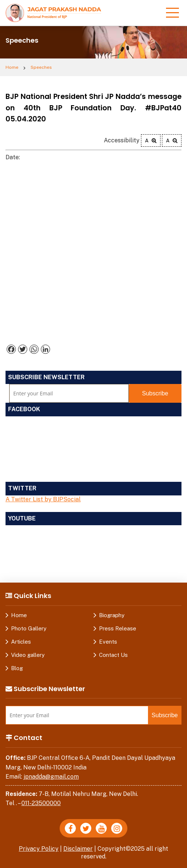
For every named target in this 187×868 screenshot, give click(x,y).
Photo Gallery (29, 628)
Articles (21, 642)
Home (12, 67)
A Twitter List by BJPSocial (43, 499)
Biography (112, 615)
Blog (17, 668)
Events (108, 642)
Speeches (41, 67)
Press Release (118, 628)
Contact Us (113, 655)
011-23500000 (41, 803)
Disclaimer (78, 849)
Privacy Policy (39, 849)
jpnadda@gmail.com (51, 777)
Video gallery (28, 655)
